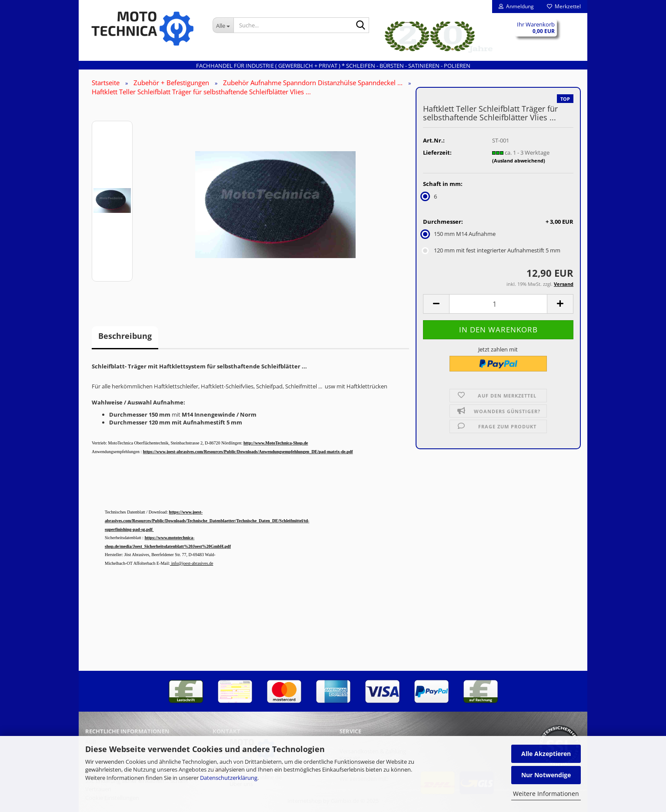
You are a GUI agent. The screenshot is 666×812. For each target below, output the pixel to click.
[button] (436, 304)
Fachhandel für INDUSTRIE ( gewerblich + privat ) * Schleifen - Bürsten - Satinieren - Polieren (333, 66)
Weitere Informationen (546, 794)
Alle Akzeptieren (546, 754)
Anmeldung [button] (516, 6)
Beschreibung (125, 336)
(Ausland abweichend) (519, 161)
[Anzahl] (498, 304)
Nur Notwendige (546, 775)
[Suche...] (223, 25)
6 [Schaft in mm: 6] (430, 196)
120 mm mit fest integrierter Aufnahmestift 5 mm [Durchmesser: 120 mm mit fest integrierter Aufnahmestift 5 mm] (492, 250)
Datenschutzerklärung (229, 778)
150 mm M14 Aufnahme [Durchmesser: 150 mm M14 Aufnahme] (459, 234)
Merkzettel (564, 6)
